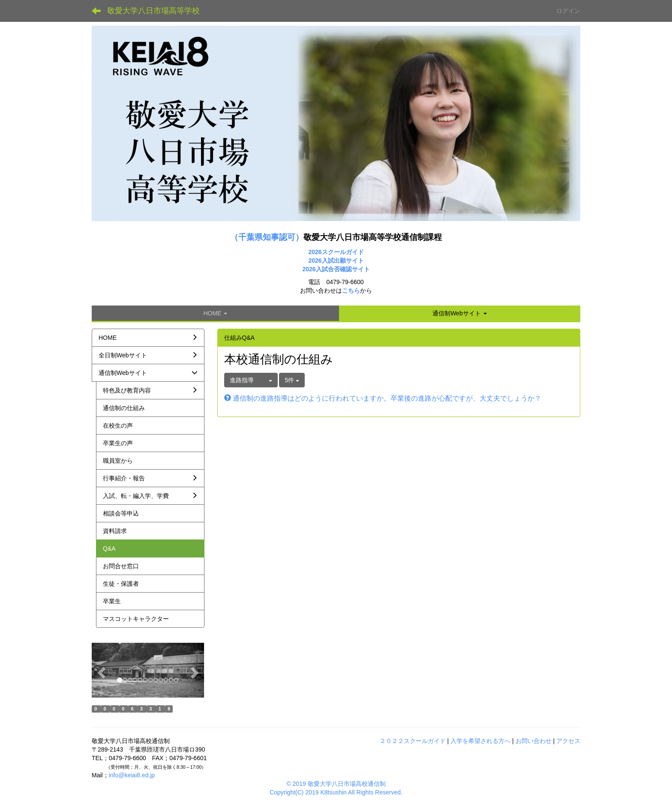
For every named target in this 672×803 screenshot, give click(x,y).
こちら (351, 291)
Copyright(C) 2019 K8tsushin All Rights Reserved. (336, 792)
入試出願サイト (343, 261)
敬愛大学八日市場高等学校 (153, 11)
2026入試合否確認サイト (336, 269)
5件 (292, 380)
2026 (315, 261)
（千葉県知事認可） (267, 237)
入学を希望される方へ (480, 741)
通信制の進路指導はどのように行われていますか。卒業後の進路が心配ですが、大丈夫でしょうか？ (383, 398)
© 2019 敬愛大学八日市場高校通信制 (336, 784)
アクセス (568, 741)
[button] (460, 313)
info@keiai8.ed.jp (132, 775)
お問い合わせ (534, 741)
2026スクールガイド (336, 252)
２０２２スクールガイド (413, 741)
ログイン (568, 11)
